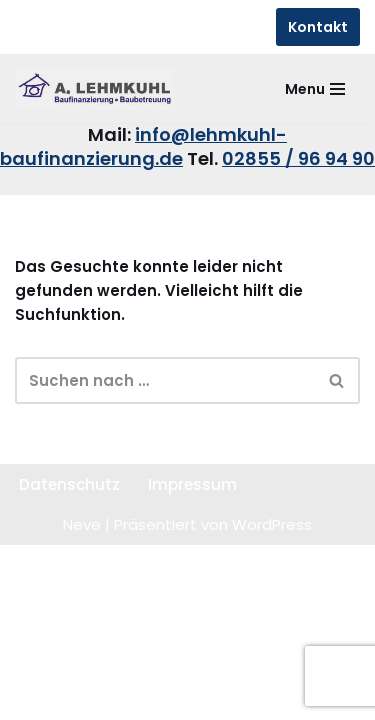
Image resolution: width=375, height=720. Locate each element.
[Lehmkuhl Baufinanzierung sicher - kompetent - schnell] (95, 88)
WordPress (272, 524)
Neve (82, 524)
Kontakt (318, 27)
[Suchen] (165, 380)
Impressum (192, 484)
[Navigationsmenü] (315, 89)
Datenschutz (69, 484)
